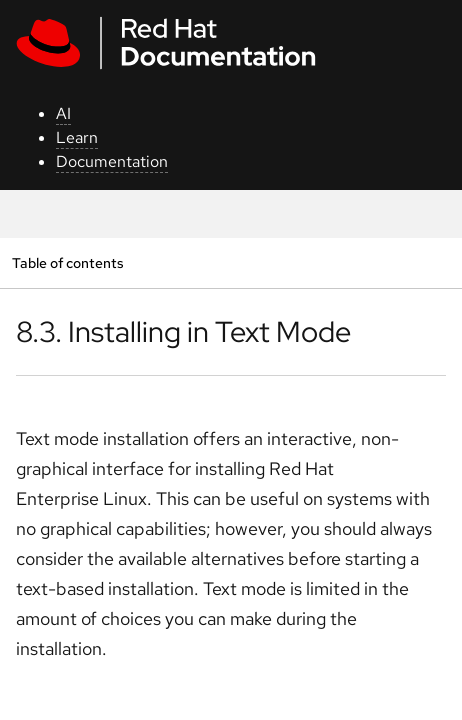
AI (63, 113)
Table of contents (67, 262)
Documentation (112, 161)
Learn (77, 137)
